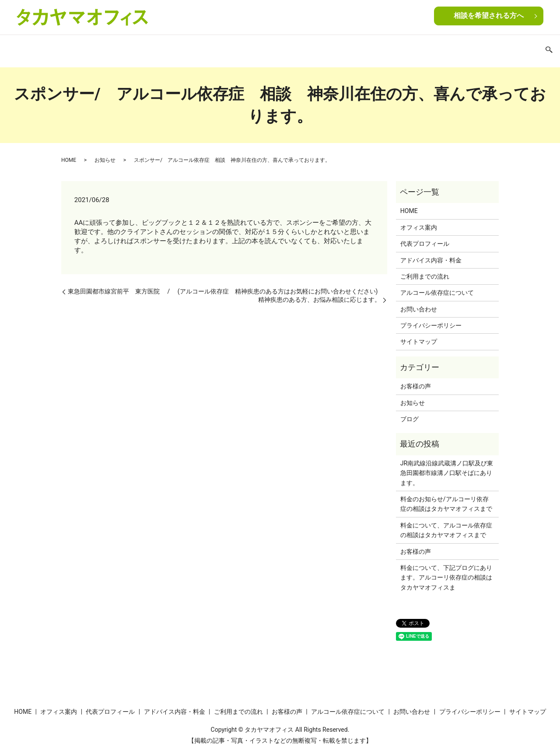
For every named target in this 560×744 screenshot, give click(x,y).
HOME (59, 47)
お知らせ (105, 152)
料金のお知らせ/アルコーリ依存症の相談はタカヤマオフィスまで (446, 496)
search (505, 48)
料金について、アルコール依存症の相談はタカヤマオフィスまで (446, 522)
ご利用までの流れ (273, 47)
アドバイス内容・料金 (209, 47)
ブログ (437, 47)
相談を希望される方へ (489, 16)
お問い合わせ (472, 47)
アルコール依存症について (382, 47)
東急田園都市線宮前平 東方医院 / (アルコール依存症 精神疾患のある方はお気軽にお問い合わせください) (223, 283)
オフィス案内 (94, 47)
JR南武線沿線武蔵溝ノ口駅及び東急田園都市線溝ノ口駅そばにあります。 (447, 465)
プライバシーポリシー (431, 317)
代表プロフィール (146, 47)
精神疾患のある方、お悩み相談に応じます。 (319, 291)
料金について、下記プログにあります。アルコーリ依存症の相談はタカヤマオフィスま (446, 569)
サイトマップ (419, 333)
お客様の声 (322, 47)
